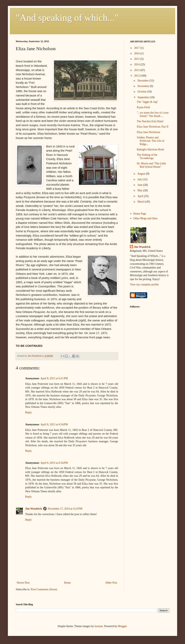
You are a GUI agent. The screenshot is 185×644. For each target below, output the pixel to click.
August (142, 174)
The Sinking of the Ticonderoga (147, 156)
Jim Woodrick (34, 509)
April (141, 196)
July (140, 179)
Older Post (111, 583)
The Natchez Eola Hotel (150, 121)
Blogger (122, 626)
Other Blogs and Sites (146, 218)
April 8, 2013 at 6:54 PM (54, 424)
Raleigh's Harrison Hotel (150, 149)
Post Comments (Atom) (44, 589)
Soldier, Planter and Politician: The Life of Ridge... (151, 141)
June (140, 185)
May (140, 190)
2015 (137, 59)
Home (68, 583)
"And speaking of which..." (67, 18)
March (141, 202)
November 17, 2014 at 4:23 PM (65, 509)
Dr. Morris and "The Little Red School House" (151, 165)
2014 (137, 64)
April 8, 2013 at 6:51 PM (54, 378)
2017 (137, 48)
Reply (28, 412)
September (144, 97)
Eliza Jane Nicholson (148, 132)
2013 (137, 70)
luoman (99, 626)
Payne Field (143, 107)
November (144, 86)
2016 (137, 53)
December (143, 81)
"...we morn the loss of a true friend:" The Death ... (153, 114)
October (142, 92)
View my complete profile (144, 285)
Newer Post (23, 583)
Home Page (140, 214)
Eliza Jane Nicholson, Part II (153, 127)
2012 (137, 76)
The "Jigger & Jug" (147, 102)
